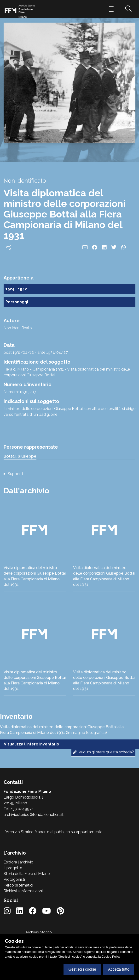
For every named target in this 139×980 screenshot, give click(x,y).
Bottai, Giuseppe (20, 456)
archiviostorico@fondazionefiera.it (34, 815)
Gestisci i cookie (82, 969)
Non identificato (18, 328)
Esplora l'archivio (18, 862)
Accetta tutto (119, 969)
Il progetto (13, 868)
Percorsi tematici (18, 885)
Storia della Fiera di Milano (27, 874)
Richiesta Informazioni (23, 891)
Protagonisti (14, 879)
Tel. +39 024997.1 (19, 809)
